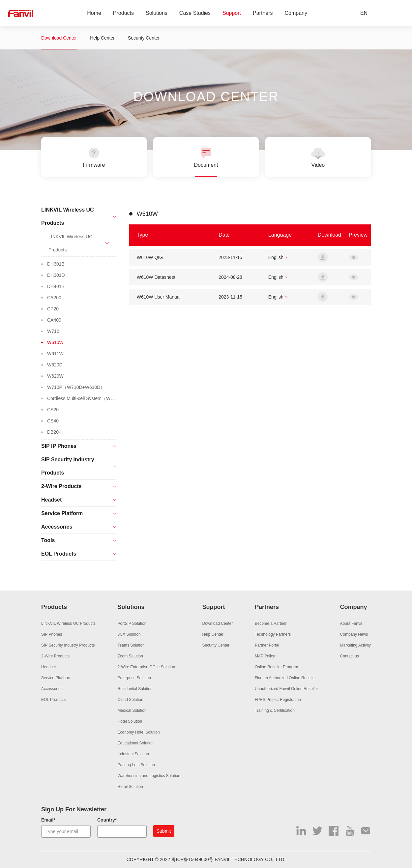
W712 (53, 331)
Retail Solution (130, 787)
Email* (48, 820)
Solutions (157, 13)
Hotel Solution (130, 721)
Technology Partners (273, 634)
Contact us (350, 656)
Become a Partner (271, 623)
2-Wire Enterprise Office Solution (147, 667)
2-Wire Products (55, 656)
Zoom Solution (130, 656)
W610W (55, 342)
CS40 (53, 421)
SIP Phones (52, 634)
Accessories (52, 689)
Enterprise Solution (134, 678)
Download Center (59, 38)
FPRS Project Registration (278, 700)
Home (94, 13)
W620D (55, 365)
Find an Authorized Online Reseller (285, 678)
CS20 (53, 410)
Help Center (102, 38)
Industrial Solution (133, 754)
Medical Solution (132, 710)
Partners (263, 13)
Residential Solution (135, 689)
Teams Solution (131, 645)
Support (232, 13)
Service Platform (56, 678)
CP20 (53, 309)
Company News (354, 634)
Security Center (144, 38)
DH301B (56, 264)
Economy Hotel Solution (139, 732)
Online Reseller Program (276, 667)
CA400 (54, 320)
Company (296, 13)
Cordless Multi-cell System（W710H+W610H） (82, 398)
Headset (49, 667)
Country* (107, 820)
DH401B (56, 286)
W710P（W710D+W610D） (76, 387)
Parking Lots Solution (136, 765)
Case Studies (195, 13)
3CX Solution (129, 634)
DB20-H (55, 432)
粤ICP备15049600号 (192, 859)
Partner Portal (267, 645)
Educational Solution (136, 743)
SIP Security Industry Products (68, 645)
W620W (55, 376)
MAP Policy (265, 656)
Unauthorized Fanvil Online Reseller (286, 689)
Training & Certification (275, 710)
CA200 (54, 298)
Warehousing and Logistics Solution (149, 776)
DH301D (56, 275)
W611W (55, 354)
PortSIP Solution (132, 623)
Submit (164, 831)
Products (123, 13)
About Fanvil (351, 623)
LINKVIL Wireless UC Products (68, 623)
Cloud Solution (131, 700)
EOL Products (53, 700)
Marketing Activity (355, 645)
